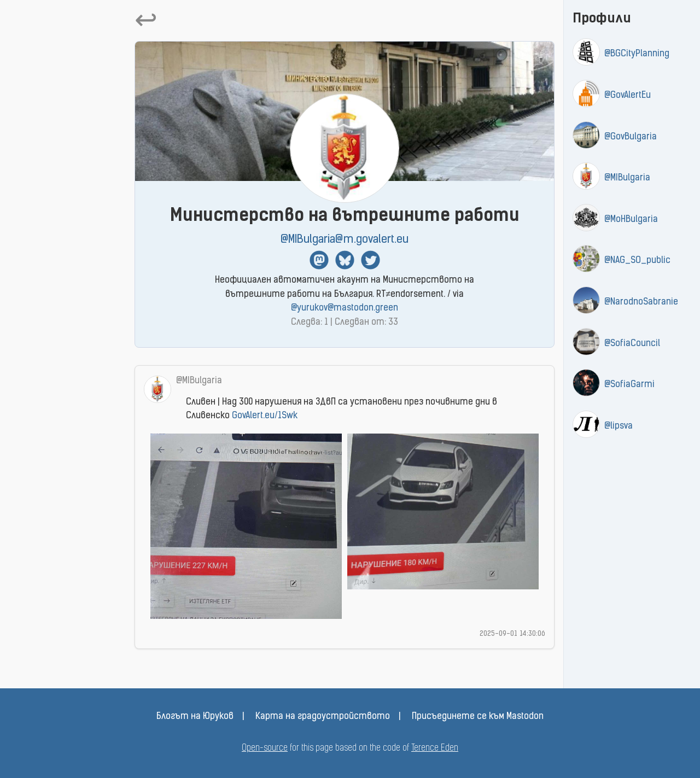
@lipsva (619, 426)
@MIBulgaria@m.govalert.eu (345, 240)
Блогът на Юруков (195, 717)
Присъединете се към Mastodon (478, 717)
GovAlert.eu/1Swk (265, 416)
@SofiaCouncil (632, 344)
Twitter (371, 260)
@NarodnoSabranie (641, 302)
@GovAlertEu (628, 96)
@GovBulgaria (631, 137)
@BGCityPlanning (637, 54)
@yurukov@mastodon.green (345, 308)
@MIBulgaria (627, 178)
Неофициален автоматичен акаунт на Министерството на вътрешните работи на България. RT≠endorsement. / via (345, 294)
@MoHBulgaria (631, 220)
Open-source (265, 748)
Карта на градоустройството (323, 717)
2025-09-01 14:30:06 (512, 634)
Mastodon (319, 260)
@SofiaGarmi (629, 385)
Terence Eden (435, 748)
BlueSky (345, 260)
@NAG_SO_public (637, 261)
